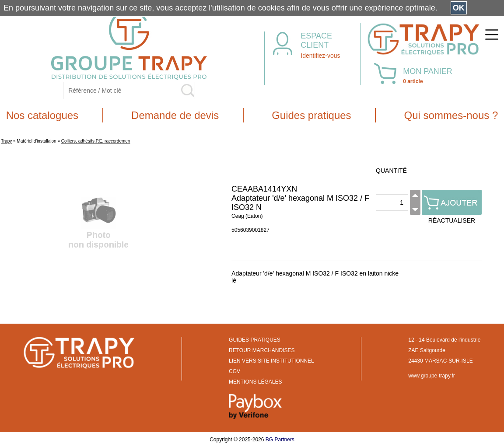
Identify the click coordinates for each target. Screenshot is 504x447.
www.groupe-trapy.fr (431, 376)
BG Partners (280, 440)
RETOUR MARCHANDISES (262, 350)
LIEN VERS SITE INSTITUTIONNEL (271, 361)
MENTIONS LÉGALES (255, 382)
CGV (234, 371)
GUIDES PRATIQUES (255, 340)
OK (459, 8)
